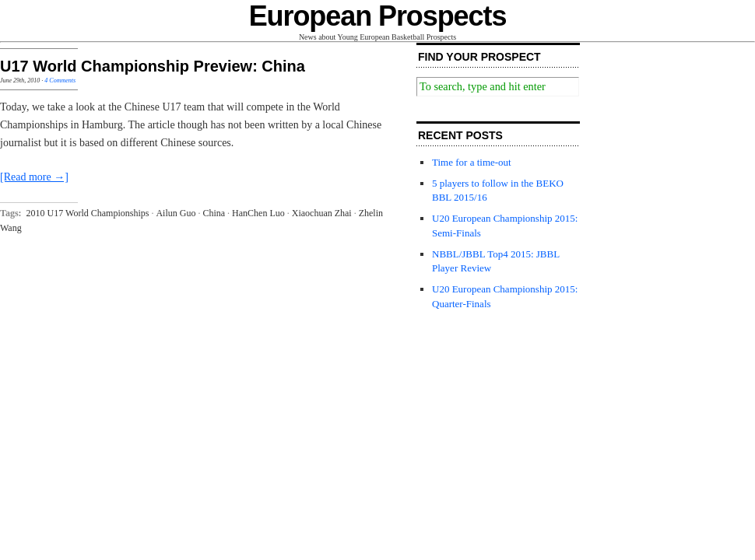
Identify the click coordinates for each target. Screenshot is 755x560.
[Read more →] (34, 177)
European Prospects (378, 16)
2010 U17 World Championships (88, 213)
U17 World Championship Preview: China (153, 66)
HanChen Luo (258, 213)
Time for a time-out (472, 162)
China (214, 213)
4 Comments (60, 80)
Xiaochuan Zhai (322, 213)
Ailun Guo (176, 213)
